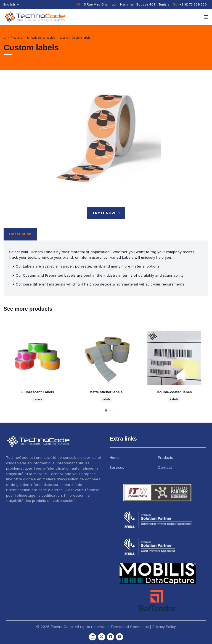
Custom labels (81, 38)
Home (115, 457)
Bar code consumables (41, 38)
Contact (165, 467)
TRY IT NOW (107, 213)
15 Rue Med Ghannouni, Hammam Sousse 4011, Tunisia (126, 4)
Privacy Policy (164, 627)
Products (16, 38)
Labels (63, 38)
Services (117, 467)
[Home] (5, 38)
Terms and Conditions (130, 627)
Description (20, 234)
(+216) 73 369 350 (193, 4)
